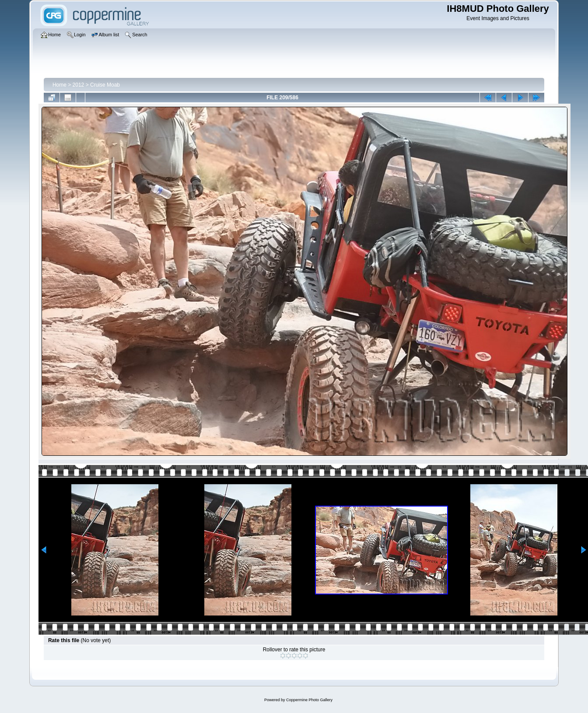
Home (59, 85)
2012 (79, 85)
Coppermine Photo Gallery (309, 700)
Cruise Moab (105, 85)
